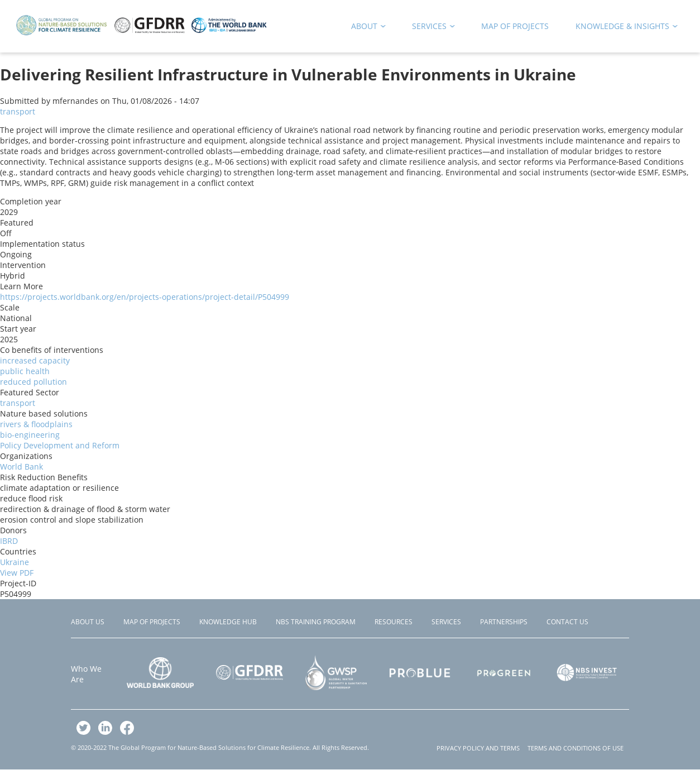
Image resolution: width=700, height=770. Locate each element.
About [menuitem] (365, 28)
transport (18, 111)
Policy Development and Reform (60, 445)
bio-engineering (30, 435)
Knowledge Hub (228, 622)
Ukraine (15, 562)
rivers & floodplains (36, 424)
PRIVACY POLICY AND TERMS (478, 748)
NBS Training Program (316, 622)
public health (25, 371)
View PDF (17, 573)
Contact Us (567, 622)
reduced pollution (33, 382)
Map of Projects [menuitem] (515, 26)
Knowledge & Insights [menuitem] (623, 28)
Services (446, 622)
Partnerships (504, 622)
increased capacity (35, 360)
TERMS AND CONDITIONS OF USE (576, 748)
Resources (394, 622)
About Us (88, 622)
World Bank (21, 467)
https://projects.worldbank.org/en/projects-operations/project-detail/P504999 (145, 297)
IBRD (9, 541)
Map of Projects (152, 622)
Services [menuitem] (430, 28)
